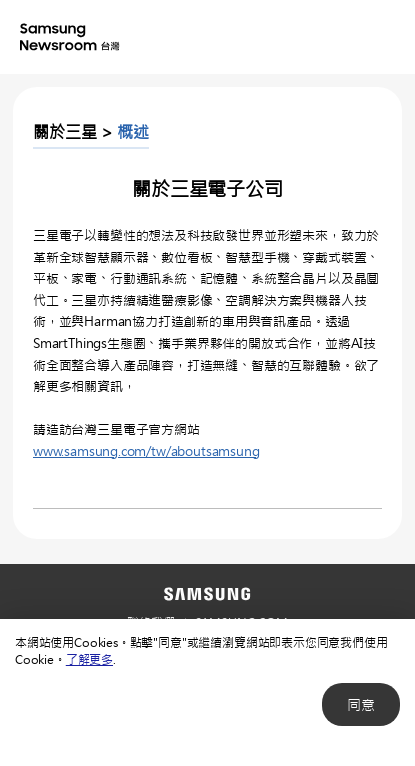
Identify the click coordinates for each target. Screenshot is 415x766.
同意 (361, 704)
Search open (343, 38)
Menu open (383, 38)
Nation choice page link (303, 38)
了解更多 (89, 659)
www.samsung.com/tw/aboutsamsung (146, 450)
